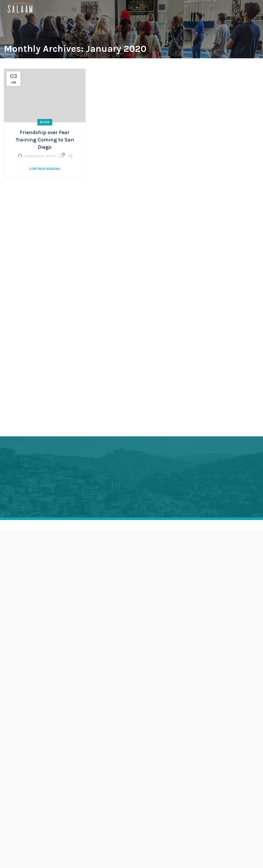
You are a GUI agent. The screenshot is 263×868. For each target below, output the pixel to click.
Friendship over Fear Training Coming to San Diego (45, 140)
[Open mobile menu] (257, 8)
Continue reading (45, 169)
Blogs (45, 122)
